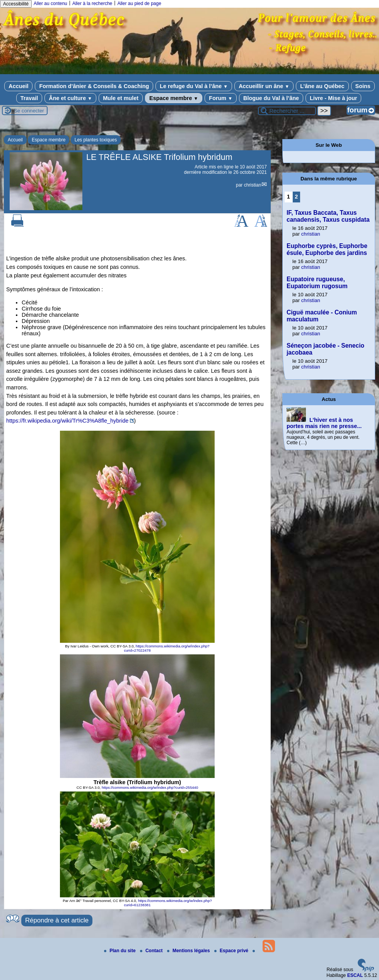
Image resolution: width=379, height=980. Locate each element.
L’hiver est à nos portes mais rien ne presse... (324, 423)
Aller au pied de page (139, 3)
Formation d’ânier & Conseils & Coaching (94, 86)
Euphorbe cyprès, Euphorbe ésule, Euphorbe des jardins (327, 249)
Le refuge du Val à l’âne (194, 86)
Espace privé (232, 951)
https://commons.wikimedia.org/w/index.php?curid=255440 (150, 787)
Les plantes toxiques (96, 140)
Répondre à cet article (57, 920)
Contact (152, 951)
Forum (221, 98)
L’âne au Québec (322, 86)
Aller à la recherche (92, 3)
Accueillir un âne (264, 86)
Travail (29, 98)
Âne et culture (70, 98)
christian (253, 185)
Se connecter (29, 111)
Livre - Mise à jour (333, 98)
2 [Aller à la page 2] (296, 197)
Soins (363, 86)
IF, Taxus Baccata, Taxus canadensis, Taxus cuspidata (328, 216)
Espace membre (174, 98)
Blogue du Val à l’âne (271, 98)
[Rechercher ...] (287, 111)
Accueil (18, 86)
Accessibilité (16, 4)
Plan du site (120, 951)
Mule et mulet (121, 98)
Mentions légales (189, 951)
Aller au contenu (50, 3)
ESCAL (355, 975)
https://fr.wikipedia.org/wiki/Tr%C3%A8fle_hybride (67, 421)
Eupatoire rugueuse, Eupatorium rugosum (317, 283)
